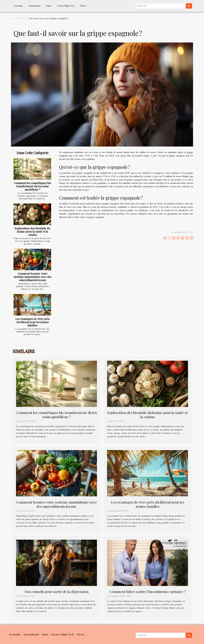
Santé (49, 6)
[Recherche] (160, 6)
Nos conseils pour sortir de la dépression (56, 591)
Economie (18, 6)
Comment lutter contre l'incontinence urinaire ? (148, 591)
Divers (83, 6)
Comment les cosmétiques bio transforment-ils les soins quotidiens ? (32, 186)
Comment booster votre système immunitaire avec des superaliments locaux (33, 277)
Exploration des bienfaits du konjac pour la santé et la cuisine (32, 231)
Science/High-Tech (66, 6)
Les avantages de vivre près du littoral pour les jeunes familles (33, 322)
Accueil (14, 19)
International (35, 6)
